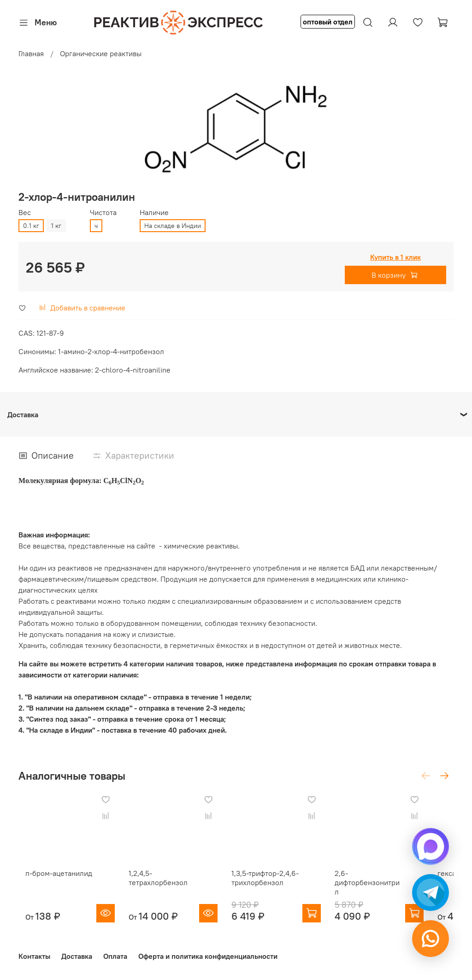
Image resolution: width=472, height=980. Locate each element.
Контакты (34, 956)
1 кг (56, 226)
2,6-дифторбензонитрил (390, 887)
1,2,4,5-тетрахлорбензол (160, 887)
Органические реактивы (101, 53)
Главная (31, 53)
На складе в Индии (173, 226)
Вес (25, 213)
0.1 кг (31, 226)
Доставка (77, 956)
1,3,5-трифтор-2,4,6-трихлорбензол (277, 887)
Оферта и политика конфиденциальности (208, 956)
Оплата (115, 956)
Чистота (103, 213)
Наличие (154, 213)
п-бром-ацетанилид (52, 882)
